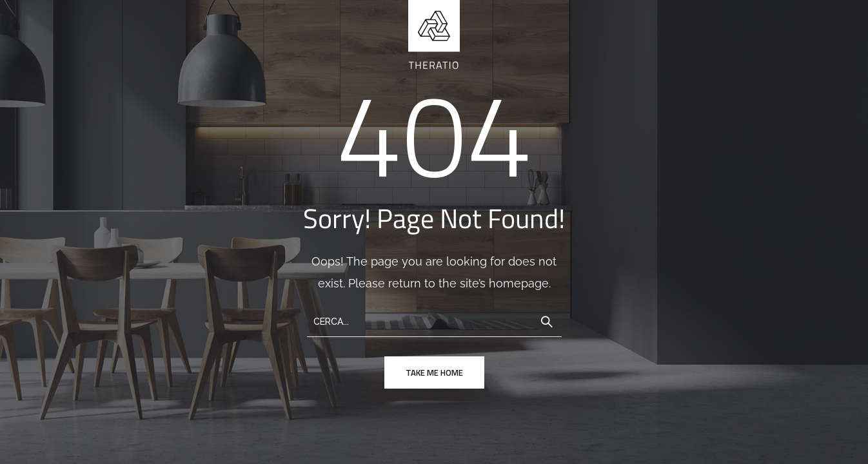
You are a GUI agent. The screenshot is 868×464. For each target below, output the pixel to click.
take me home (434, 372)
